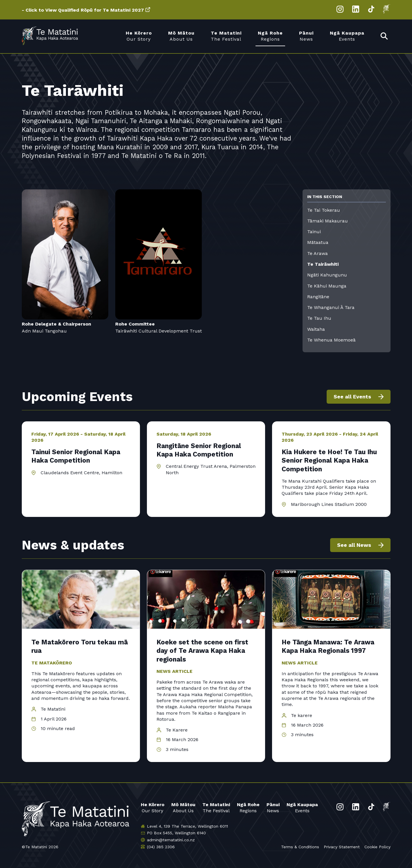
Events (302, 807)
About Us (183, 807)
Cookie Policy (377, 847)
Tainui (314, 232)
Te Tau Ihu (319, 318)
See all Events (352, 397)
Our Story (153, 807)
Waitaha (316, 329)
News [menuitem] (306, 36)
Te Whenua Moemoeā (331, 340)
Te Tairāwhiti (323, 264)
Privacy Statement (342, 847)
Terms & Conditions (300, 847)
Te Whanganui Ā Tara (331, 307)
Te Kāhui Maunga (327, 286)
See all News (354, 545)
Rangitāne (318, 297)
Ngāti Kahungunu (327, 275)
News (273, 807)
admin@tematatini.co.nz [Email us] (171, 840)
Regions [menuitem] (270, 36)
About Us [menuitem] (181, 36)
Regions (248, 807)
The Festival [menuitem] (226, 36)
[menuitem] (384, 36)
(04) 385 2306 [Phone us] (161, 847)
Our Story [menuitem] (139, 36)
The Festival (216, 807)
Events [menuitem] (347, 36)
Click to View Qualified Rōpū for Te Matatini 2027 (85, 10)
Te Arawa (317, 253)
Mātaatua (318, 242)
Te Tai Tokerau (324, 210)
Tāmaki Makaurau (328, 221)
